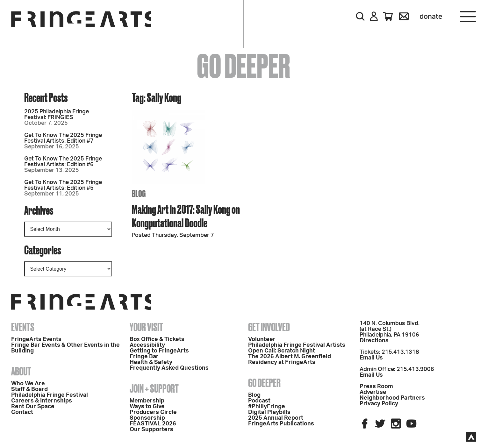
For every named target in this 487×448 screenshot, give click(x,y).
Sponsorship (147, 418)
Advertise (373, 392)
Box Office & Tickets (157, 339)
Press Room (376, 387)
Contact (22, 412)
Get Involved (269, 327)
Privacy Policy (379, 404)
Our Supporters (151, 430)
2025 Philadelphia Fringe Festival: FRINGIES (57, 115)
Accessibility (147, 345)
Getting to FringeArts (159, 351)
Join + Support (154, 388)
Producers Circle (153, 412)
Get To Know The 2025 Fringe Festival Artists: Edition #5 (63, 185)
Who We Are (28, 384)
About (21, 371)
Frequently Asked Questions (169, 368)
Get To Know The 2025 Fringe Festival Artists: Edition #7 (63, 138)
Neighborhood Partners (392, 398)
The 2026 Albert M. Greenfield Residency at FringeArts (290, 359)
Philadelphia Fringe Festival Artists (297, 345)
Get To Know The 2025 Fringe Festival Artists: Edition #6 (63, 162)
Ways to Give (147, 407)
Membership (147, 401)
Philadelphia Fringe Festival (50, 395)
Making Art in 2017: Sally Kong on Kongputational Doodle (186, 216)
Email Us (371, 358)
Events (23, 327)
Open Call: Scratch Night (282, 351)
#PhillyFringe (267, 407)
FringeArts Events (36, 339)
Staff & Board (29, 389)
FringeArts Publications (281, 424)
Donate (431, 17)
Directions (374, 341)
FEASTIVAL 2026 (153, 424)
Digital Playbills (269, 412)
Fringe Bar (144, 357)
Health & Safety (151, 362)
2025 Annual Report (276, 418)
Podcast (259, 401)
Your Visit (146, 327)
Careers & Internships (42, 401)
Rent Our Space (33, 407)
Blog (254, 395)
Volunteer (262, 339)
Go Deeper (264, 383)
